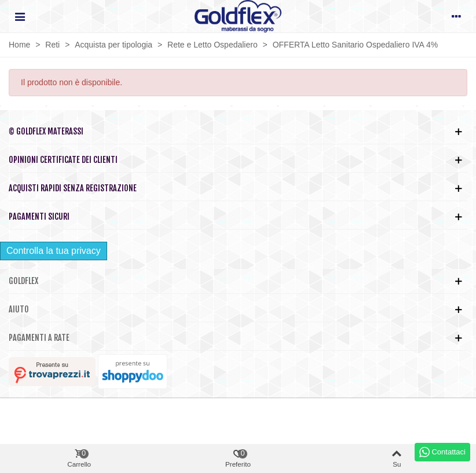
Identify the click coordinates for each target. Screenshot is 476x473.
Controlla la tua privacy (54, 251)
